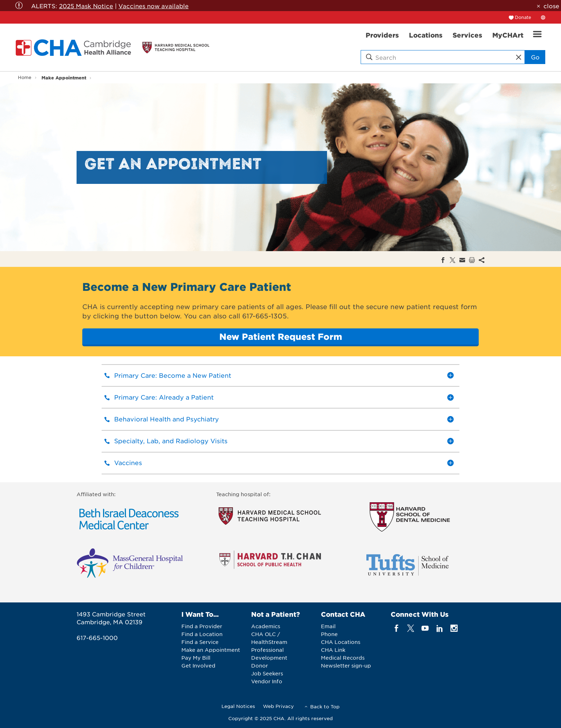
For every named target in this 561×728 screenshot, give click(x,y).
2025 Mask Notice (86, 6)
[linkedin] (440, 628)
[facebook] (396, 628)
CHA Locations (341, 642)
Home (25, 77)
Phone (329, 634)
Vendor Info (267, 681)
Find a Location (202, 634)
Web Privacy (278, 706)
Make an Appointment (211, 650)
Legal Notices (238, 706)
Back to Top (325, 706)
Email (328, 626)
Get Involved (198, 665)
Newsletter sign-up (346, 665)
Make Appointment (64, 77)
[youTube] (425, 628)
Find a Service (200, 642)
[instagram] (454, 628)
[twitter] (411, 628)
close (551, 6)
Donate (523, 17)
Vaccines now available (153, 6)
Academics (266, 626)
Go (535, 57)
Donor (260, 665)
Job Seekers (267, 673)
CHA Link (333, 650)
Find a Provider (202, 626)
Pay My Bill (196, 658)
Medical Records (343, 658)
